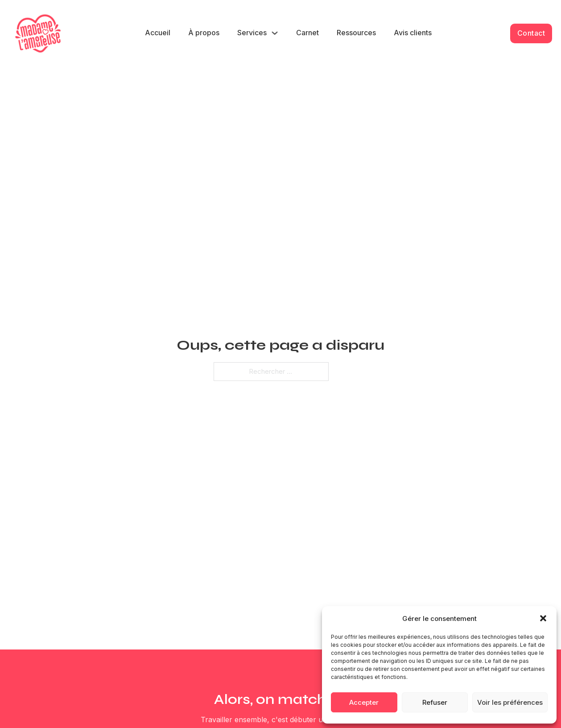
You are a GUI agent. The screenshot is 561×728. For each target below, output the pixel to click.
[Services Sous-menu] (275, 33)
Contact (531, 33)
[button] (543, 618)
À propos (204, 33)
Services (252, 33)
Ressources (356, 33)
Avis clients (413, 33)
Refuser (435, 702)
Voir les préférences (510, 702)
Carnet (307, 33)
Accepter (364, 702)
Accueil (158, 33)
